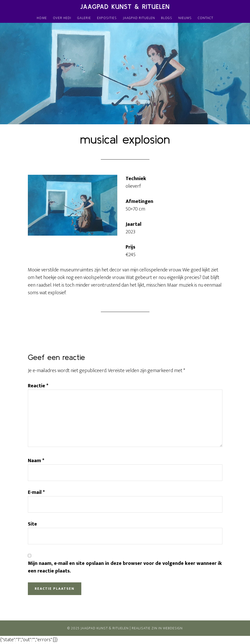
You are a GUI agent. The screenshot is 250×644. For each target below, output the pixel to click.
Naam (36, 461)
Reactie (38, 386)
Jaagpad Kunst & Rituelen (125, 7)
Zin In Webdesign (167, 628)
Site (32, 524)
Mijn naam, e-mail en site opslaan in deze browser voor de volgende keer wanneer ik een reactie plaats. (125, 567)
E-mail (36, 492)
